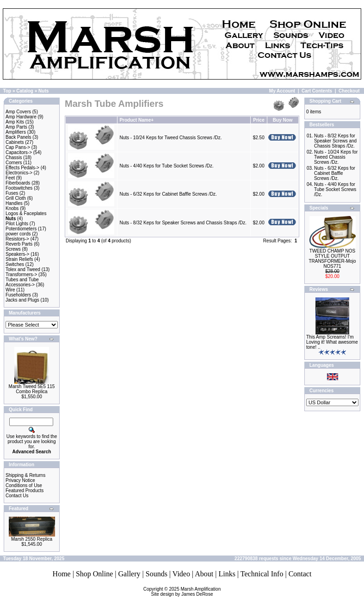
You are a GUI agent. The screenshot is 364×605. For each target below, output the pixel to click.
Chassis (14, 157)
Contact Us (17, 496)
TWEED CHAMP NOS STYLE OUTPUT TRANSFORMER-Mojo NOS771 (332, 259)
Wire (10, 290)
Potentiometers (21, 229)
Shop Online (94, 574)
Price (259, 120)
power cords (18, 234)
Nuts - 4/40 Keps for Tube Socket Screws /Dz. (166, 166)
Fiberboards (18, 183)
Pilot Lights (17, 224)
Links (227, 574)
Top (7, 91)
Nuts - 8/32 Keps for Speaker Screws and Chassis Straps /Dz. (183, 223)
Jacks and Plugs (22, 300)
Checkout (349, 91)
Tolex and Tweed (23, 269)
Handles (14, 203)
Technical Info (262, 574)
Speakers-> (17, 254)
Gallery (130, 574)
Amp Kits (15, 122)
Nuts (43, 91)
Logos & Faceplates (26, 213)
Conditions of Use (24, 485)
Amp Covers (18, 112)
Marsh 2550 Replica (32, 539)
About (204, 574)
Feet (10, 178)
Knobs (12, 208)
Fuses (12, 193)
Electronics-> (19, 173)
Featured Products (25, 491)
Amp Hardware (21, 117)
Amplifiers (16, 132)
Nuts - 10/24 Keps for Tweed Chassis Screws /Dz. (170, 138)
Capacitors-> (19, 152)
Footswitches (19, 188)
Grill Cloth (16, 198)
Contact (300, 574)
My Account (282, 91)
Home (62, 574)
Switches (15, 264)
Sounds (157, 574)
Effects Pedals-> (22, 168)
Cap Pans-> (18, 147)
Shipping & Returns (25, 475)
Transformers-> (21, 275)
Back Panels (19, 137)
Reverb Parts (19, 244)
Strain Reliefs (19, 259)
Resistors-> (17, 239)
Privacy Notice (20, 480)
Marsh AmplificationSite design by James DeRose (186, 592)
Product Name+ (136, 120)
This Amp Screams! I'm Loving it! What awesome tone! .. (332, 342)
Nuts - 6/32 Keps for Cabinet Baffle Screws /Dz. (168, 194)
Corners (14, 163)
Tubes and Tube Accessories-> (22, 282)
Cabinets (15, 142)
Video (181, 574)
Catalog (25, 91)
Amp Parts (16, 127)
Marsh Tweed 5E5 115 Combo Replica (32, 389)
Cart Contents (317, 91)
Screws (13, 249)
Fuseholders (18, 295)
